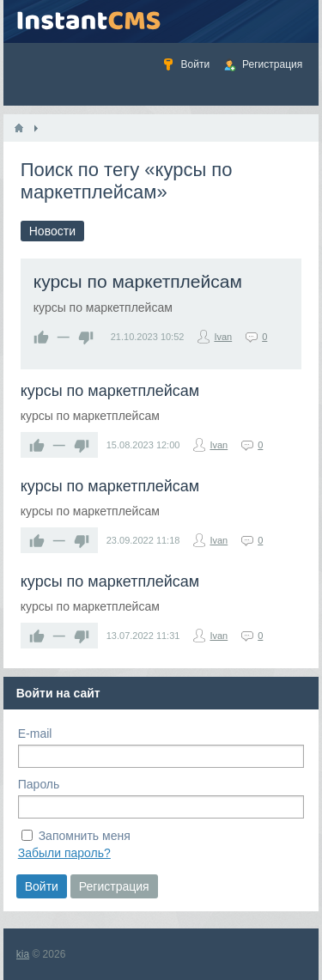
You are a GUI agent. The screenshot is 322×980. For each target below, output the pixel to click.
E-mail (35, 733)
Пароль (39, 784)
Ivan (223, 337)
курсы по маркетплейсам (138, 281)
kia (23, 954)
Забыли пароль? (64, 853)
